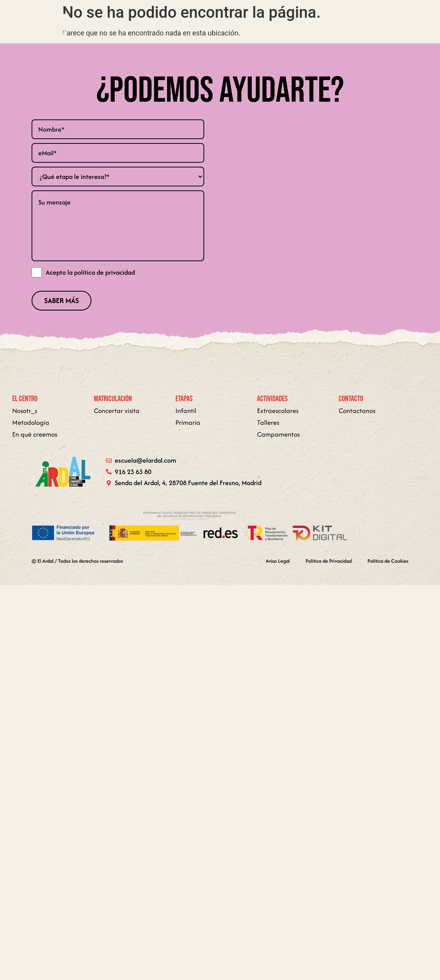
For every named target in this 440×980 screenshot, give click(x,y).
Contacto (348, 25)
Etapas (257, 25)
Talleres (268, 422)
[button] (257, 25)
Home (124, 25)
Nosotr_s (25, 411)
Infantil (186, 411)
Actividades (395, 25)
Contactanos (357, 411)
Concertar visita (117, 411)
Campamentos (278, 434)
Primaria (188, 422)
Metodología (302, 25)
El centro (158, 25)
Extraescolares (278, 411)
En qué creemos (207, 25)
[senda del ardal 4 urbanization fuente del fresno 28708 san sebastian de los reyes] (322, 200)
